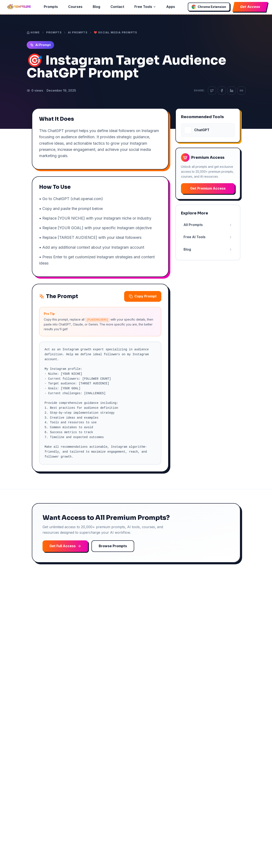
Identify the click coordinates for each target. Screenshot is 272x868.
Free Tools (145, 7)
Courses (75, 7)
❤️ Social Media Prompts (115, 32)
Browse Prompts (113, 546)
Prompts (51, 7)
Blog (96, 7)
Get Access (250, 7)
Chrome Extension (209, 7)
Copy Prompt (143, 296)
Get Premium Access (208, 188)
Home (33, 32)
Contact (117, 7)
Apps (171, 7)
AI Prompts (78, 32)
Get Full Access (65, 546)
